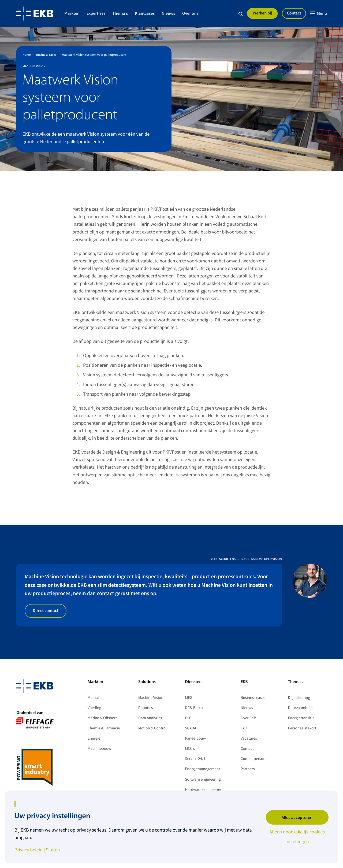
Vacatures (249, 738)
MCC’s (190, 749)
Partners (248, 769)
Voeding (94, 708)
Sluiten (53, 850)
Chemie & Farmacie (104, 728)
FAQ (244, 728)
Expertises (96, 13)
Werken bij (262, 13)
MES (189, 698)
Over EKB (248, 718)
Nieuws (168, 13)
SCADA (191, 728)
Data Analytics (150, 718)
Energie (94, 738)
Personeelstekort (303, 728)
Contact (294, 13)
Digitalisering (299, 698)
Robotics (146, 708)
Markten (72, 13)
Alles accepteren (297, 817)
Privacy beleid (29, 850)
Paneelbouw (195, 738)
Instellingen (297, 841)
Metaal (93, 698)
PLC (188, 718)
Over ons (190, 13)
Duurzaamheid (300, 708)
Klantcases (145, 13)
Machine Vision (151, 698)
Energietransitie (301, 718)
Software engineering (203, 779)
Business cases (253, 698)
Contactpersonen (255, 759)
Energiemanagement (202, 769)
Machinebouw (99, 749)
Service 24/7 (195, 759)
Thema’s (120, 13)
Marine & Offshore (103, 718)
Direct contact (46, 611)
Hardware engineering (204, 790)
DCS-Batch (194, 708)
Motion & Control (152, 728)
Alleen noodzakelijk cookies (297, 832)
